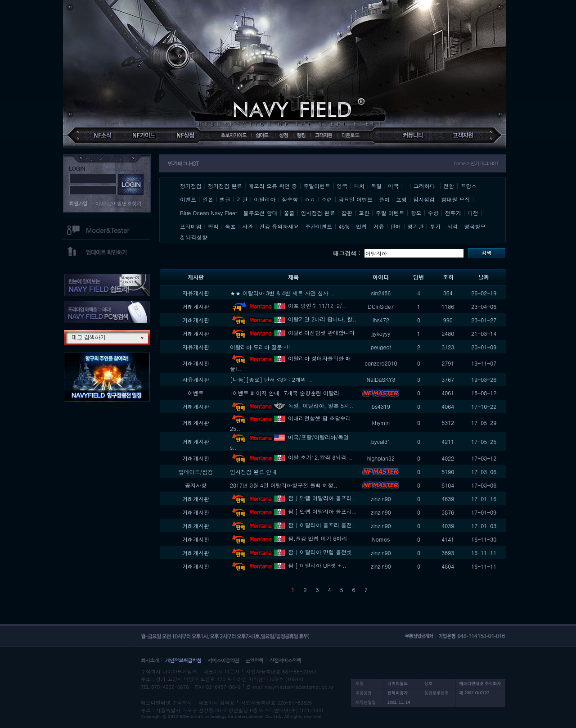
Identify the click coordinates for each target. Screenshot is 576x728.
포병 (401, 199)
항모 (416, 213)
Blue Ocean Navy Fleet (208, 213)
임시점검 (424, 199)
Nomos (381, 539)
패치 (359, 186)
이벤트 (188, 199)
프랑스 (468, 186)
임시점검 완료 (318, 213)
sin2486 (381, 293)
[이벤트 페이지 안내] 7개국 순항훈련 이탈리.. (287, 393)
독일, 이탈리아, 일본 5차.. (292, 405)
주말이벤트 (317, 186)
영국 (342, 186)
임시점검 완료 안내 (253, 472)
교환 (364, 213)
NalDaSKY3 (381, 379)
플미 (384, 199)
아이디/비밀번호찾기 (119, 203)
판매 (396, 226)
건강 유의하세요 (279, 226)
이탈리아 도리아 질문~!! (260, 347)
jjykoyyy (381, 333)
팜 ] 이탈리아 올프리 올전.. (293, 525)
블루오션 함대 (261, 213)
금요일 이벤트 (355, 199)
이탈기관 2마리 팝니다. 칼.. (293, 319)
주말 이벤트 (390, 213)
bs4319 (381, 406)
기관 (242, 199)
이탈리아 (265, 199)
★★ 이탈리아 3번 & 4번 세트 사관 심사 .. (282, 293)
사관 (247, 226)
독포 (230, 226)
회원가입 (78, 203)
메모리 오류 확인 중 (273, 186)
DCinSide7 (381, 306)
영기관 (415, 226)
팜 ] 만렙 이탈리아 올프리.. (293, 498)
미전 (473, 213)
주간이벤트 (319, 226)
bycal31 (381, 441)
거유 (378, 226)
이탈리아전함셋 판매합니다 (292, 332)
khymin (381, 423)
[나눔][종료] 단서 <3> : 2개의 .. (271, 379)
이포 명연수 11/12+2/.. (288, 305)
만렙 (361, 226)
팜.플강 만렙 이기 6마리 (289, 538)
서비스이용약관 (223, 660)
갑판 (347, 213)
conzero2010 (381, 363)
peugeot (381, 347)
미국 (393, 186)
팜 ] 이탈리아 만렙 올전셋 (291, 552)
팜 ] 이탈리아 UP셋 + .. (288, 565)
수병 (433, 213)
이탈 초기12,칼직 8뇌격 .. (291, 457)
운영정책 (254, 660)
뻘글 (225, 199)
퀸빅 (213, 226)
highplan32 (381, 458)
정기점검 (191, 186)
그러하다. (425, 186)
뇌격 (452, 226)
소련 (327, 199)
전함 (449, 186)
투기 (435, 226)
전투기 (453, 213)
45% (344, 226)
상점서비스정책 (285, 660)
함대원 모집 (455, 199)
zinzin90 (381, 499)
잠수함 (290, 199)
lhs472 (381, 320)
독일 (376, 186)
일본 (208, 199)
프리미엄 (191, 226)
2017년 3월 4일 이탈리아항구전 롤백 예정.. (284, 485)
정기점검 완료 (225, 186)
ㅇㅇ (310, 199)
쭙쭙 (289, 213)
